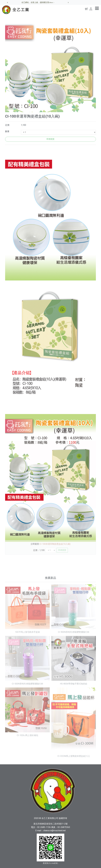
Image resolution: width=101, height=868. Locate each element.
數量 (7, 131)
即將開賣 (50, 139)
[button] (7, 2)
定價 (7, 125)
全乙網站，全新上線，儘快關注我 (38, 2)
